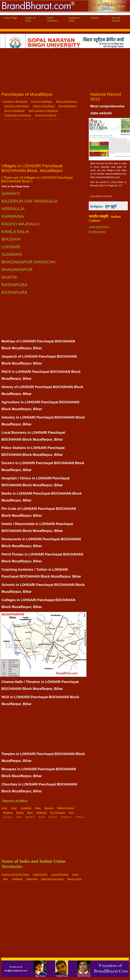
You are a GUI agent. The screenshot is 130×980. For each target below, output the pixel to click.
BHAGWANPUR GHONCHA (29, 262)
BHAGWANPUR (17, 270)
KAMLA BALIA (15, 232)
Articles (94, 18)
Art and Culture (116, 19)
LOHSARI (11, 247)
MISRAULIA (13, 209)
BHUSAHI (11, 239)
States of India (30, 19)
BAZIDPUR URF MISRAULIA (29, 201)
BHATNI (9, 277)
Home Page (10, 18)
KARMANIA (13, 216)
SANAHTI (11, 193)
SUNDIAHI (12, 254)
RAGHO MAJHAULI (21, 224)
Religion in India (75, 19)
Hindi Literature (52, 19)
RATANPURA (14, 285)
